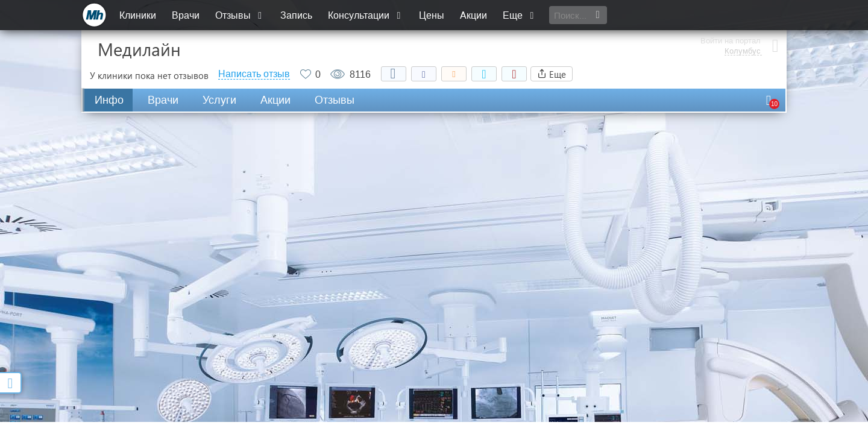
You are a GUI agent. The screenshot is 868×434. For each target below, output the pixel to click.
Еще (520, 15)
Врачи (186, 15)
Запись (296, 15)
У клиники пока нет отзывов (149, 75)
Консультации (366, 15)
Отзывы (240, 15)
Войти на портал (731, 11)
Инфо (109, 100)
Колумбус (743, 21)
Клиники (138, 15)
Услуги (219, 100)
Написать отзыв (254, 74)
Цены (432, 15)
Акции (473, 15)
